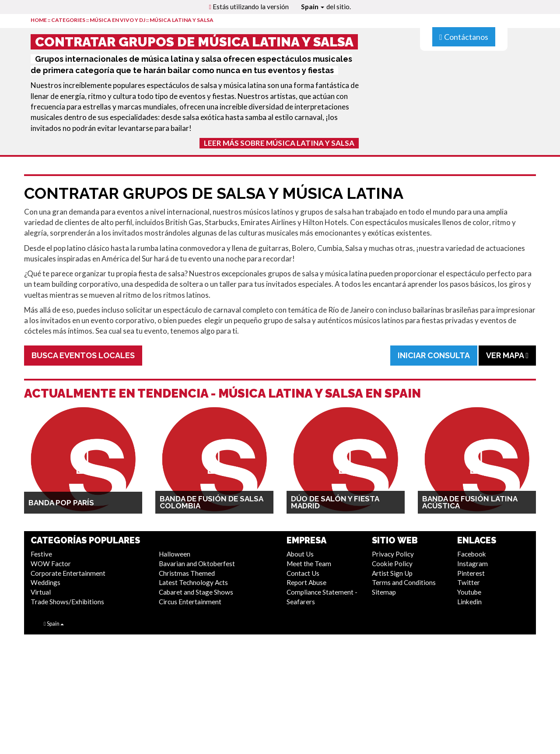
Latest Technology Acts (193, 582)
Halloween (175, 554)
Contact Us (303, 573)
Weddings (45, 582)
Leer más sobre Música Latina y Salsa (279, 143)
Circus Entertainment (190, 602)
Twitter (469, 582)
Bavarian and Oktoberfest (197, 564)
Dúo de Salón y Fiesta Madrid (335, 502)
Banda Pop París (61, 503)
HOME (39, 20)
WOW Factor (51, 564)
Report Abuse (306, 582)
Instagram (472, 564)
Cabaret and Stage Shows (196, 592)
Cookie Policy (392, 564)
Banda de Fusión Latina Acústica (470, 502)
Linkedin (469, 602)
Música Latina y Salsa (182, 20)
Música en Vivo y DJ (117, 20)
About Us (300, 554)
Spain (313, 7)
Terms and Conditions (404, 582)
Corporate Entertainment (68, 573)
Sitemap (384, 592)
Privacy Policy (393, 554)
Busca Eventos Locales (83, 355)
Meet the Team (309, 564)
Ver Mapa (507, 355)
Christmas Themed (187, 573)
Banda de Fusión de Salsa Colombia (211, 502)
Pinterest (471, 573)
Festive (41, 554)
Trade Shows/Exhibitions (67, 602)
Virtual (41, 592)
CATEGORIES (68, 20)
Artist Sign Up (392, 573)
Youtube (469, 592)
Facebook (472, 554)
